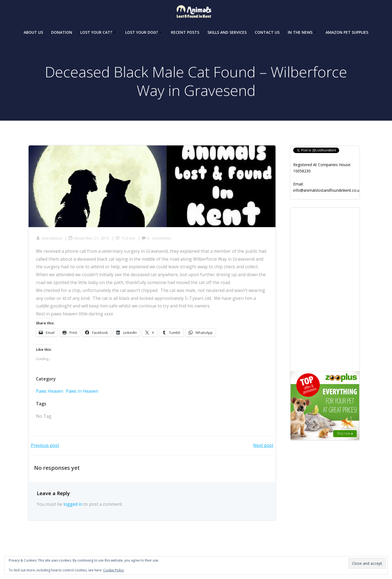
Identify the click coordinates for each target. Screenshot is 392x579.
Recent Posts (185, 31)
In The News (303, 31)
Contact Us (267, 31)
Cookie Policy (114, 570)
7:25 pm (126, 240)
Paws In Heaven (83, 392)
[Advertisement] (325, 289)
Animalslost (50, 240)
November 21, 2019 (90, 240)
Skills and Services (227, 31)
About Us (33, 31)
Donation (62, 31)
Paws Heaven (50, 392)
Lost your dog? (144, 31)
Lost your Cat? (99, 31)
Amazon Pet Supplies (347, 31)
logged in (73, 506)
